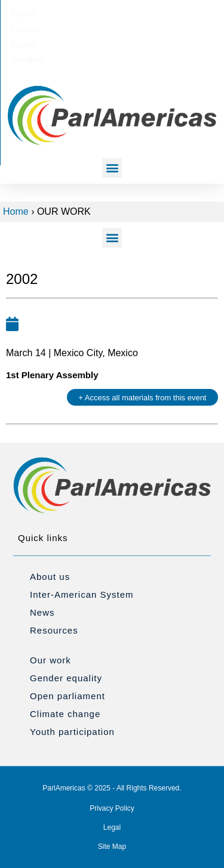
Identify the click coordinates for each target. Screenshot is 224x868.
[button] (112, 168)
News (42, 612)
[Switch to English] (51, 14)
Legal (112, 827)
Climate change (65, 714)
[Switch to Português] (169, 14)
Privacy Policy (112, 808)
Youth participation (72, 732)
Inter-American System (82, 594)
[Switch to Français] (88, 14)
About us (50, 577)
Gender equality (66, 678)
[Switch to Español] (127, 14)
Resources (54, 630)
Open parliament (67, 696)
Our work (50, 660)
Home (16, 211)
